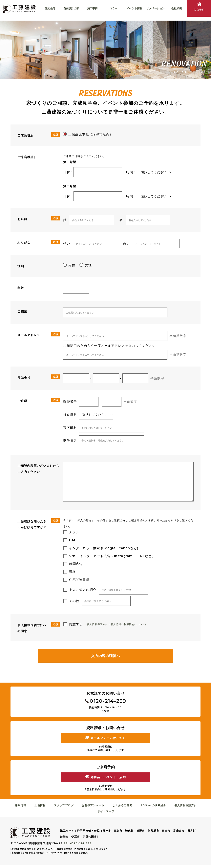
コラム (114, 8)
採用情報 (24, 809)
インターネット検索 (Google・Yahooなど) (104, 548)
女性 (88, 265)
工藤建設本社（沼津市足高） (91, 134)
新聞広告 (76, 564)
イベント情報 (135, 8)
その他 (74, 601)
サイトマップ (107, 815)
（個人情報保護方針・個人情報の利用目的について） (118, 624)
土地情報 (43, 809)
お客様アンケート (94, 809)
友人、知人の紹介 (83, 590)
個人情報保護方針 (183, 809)
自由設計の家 (71, 8)
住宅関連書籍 (79, 580)
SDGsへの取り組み (152, 809)
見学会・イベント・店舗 (105, 780)
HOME (179, 72)
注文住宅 (50, 8)
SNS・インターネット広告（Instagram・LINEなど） (112, 556)
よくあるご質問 (122, 809)
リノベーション (156, 8)
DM (72, 540)
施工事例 (92, 8)
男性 (72, 265)
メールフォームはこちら (105, 740)
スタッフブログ (65, 809)
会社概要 (177, 8)
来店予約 (199, 7)
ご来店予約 (197, 72)
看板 (72, 572)
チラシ (74, 532)
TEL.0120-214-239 (77, 847)
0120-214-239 (105, 702)
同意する (76, 624)
